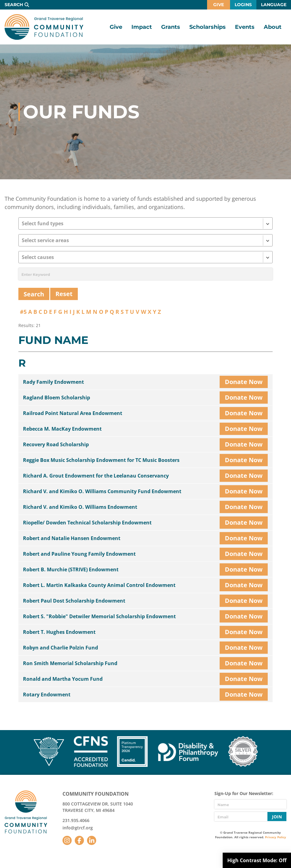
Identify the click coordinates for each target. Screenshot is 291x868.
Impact (142, 27)
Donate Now (244, 382)
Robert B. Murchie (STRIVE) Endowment (71, 569)
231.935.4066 (76, 820)
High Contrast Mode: (257, 860)
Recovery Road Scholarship (56, 444)
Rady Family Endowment (53, 382)
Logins (243, 5)
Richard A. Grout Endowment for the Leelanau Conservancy (96, 476)
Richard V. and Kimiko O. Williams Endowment (80, 507)
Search (14, 5)
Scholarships (208, 27)
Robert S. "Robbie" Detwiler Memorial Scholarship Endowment (99, 616)
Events (245, 27)
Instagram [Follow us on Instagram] (67, 840)
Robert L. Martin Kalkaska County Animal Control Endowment (99, 585)
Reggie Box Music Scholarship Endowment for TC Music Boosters (101, 460)
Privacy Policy (276, 837)
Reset (64, 294)
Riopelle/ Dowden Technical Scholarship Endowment (87, 523)
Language (274, 5)
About (273, 27)
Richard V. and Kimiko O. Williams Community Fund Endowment (102, 491)
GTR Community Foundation (44, 27)
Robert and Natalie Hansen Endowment (72, 538)
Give (219, 5)
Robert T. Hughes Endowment (59, 632)
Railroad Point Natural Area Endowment (73, 413)
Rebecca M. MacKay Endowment (62, 429)
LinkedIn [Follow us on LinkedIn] (92, 840)
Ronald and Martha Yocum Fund (63, 679)
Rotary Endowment (47, 695)
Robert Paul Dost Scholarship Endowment (74, 601)
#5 (23, 312)
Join (277, 817)
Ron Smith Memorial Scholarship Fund (70, 663)
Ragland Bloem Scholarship (57, 398)
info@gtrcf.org (78, 828)
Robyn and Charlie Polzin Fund (60, 648)
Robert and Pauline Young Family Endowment (79, 554)
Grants (171, 27)
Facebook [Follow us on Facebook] (79, 840)
